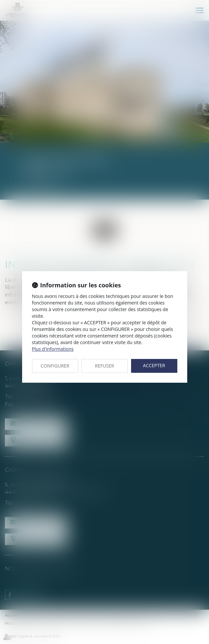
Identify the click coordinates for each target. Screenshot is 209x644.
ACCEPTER (154, 365)
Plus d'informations (53, 349)
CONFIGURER (55, 366)
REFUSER (105, 366)
